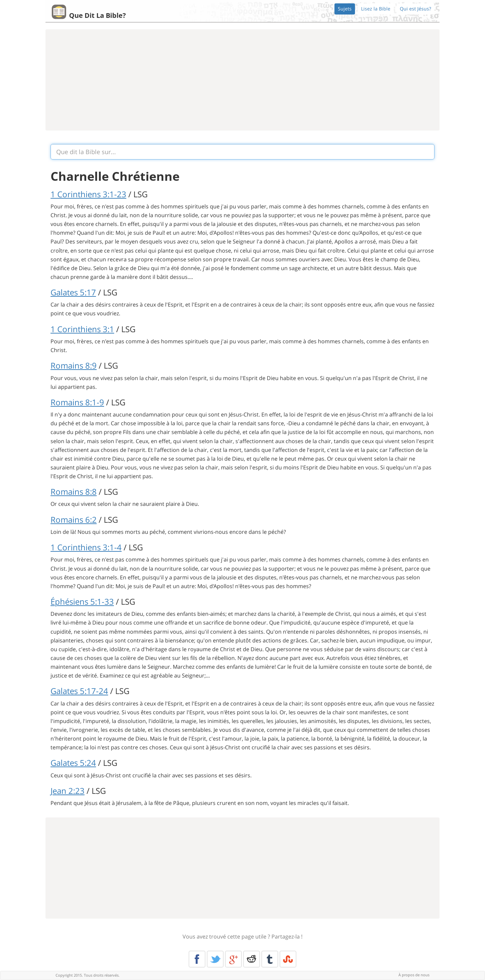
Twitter (215, 959)
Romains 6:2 (74, 520)
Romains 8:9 (74, 365)
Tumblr (270, 959)
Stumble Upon (288, 959)
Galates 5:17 (73, 292)
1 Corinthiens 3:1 (82, 329)
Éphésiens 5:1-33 (82, 601)
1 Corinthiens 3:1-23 (88, 194)
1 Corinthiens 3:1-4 (86, 547)
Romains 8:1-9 (77, 402)
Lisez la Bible (376, 9)
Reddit (252, 959)
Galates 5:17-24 (79, 691)
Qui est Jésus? (415, 9)
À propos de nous (414, 975)
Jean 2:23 (68, 791)
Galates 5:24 (73, 763)
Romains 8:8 (74, 492)
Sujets (345, 9)
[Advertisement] (243, 80)
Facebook (197, 959)
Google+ (233, 959)
